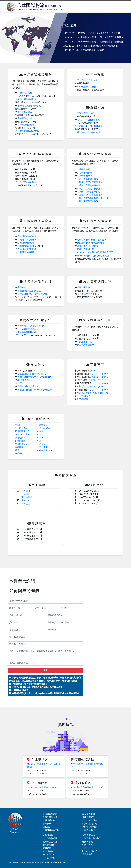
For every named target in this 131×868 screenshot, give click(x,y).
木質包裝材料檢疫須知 (28, 332)
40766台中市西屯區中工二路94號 (43, 787)
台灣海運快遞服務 (26, 125)
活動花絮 (39, 523)
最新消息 (70, 25)
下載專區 (97, 365)
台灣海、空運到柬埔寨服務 (90, 182)
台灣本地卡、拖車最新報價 (90, 126)
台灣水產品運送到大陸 (28, 99)
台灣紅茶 (86, 848)
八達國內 (26, 491)
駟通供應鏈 (27, 497)
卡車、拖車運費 (90, 821)
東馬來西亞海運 (50, 842)
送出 (46, 670)
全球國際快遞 (83, 169)
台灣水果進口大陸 (51, 830)
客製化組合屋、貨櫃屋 (88, 87)
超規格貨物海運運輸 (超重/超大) (92, 240)
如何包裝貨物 (49, 845)
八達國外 (26, 494)
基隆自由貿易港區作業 (88, 246)
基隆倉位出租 (49, 854)
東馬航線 (22, 288)
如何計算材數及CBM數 (28, 131)
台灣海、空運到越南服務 (89, 192)
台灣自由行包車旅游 (92, 838)
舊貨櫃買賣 (48, 851)
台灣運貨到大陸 (25, 93)
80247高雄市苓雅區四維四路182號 (87, 787)
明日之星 (26, 504)
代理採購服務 (49, 821)
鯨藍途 (21, 383)
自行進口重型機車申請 (88, 294)
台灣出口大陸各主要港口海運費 (32, 294)
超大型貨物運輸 (50, 838)
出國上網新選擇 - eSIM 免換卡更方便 (35, 390)
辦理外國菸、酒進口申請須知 (31, 326)
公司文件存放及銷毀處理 (89, 120)
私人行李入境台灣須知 (28, 182)
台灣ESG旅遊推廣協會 (28, 386)
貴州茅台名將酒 (85, 342)
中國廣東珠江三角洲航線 (29, 291)
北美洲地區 (26, 173)
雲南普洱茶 (88, 845)
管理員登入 (88, 854)
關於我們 (14, 829)
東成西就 (26, 501)
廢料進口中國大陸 (86, 249)
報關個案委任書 (84, 393)
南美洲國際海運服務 (27, 236)
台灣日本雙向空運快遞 (88, 201)
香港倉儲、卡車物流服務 (89, 132)
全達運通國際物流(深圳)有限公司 (33, 374)
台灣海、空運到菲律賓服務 (90, 189)
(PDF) (105, 374)
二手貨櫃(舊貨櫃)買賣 (87, 80)
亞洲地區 (25, 169)
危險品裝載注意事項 (27, 329)
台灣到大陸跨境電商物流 (29, 106)
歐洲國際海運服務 (26, 243)
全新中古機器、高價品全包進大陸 (93, 256)
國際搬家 (47, 827)
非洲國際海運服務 (26, 252)
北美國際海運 (89, 817)
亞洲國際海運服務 (26, 246)
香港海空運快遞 (90, 827)
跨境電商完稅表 (25, 112)
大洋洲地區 (26, 176)
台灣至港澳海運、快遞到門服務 (92, 179)
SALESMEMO (83, 396)
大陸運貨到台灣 (25, 118)
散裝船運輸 (48, 835)
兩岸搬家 (47, 824)
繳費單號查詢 (83, 399)
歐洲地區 (25, 179)
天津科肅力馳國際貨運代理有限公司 (34, 377)
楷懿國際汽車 (24, 380)
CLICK (39, 246)
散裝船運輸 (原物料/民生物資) (91, 243)
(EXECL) (94, 371)
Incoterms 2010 (90, 851)
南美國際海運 (89, 814)
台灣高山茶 (88, 842)
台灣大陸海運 (89, 830)
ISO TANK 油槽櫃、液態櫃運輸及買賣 (95, 252)
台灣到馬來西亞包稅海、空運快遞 (93, 198)
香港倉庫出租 (49, 858)
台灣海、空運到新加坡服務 (90, 195)
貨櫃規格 (47, 848)
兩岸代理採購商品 (86, 345)
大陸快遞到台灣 (85, 173)
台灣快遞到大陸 (85, 176)
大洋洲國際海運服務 (27, 249)
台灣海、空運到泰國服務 (89, 185)
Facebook (14, 832)
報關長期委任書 (101, 393)
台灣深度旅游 (89, 835)
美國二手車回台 (85, 288)
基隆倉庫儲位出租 (86, 113)
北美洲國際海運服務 (27, 240)
